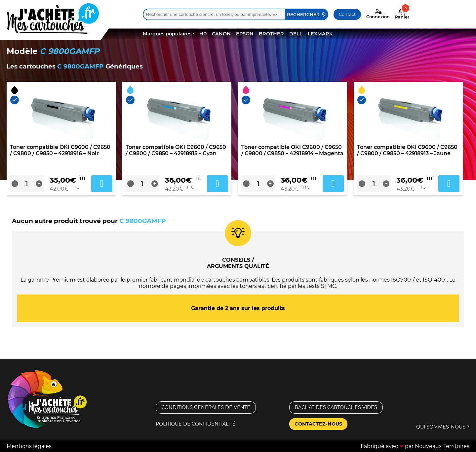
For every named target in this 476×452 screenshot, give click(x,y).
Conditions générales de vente (206, 407)
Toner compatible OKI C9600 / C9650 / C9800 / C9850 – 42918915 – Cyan (176, 150)
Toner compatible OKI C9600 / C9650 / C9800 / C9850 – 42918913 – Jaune (407, 150)
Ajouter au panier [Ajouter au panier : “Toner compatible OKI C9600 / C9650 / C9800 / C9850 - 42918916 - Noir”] (102, 184)
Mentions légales (29, 446)
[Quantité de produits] (27, 184)
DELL (296, 34)
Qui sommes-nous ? (443, 427)
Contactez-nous (318, 424)
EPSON (245, 34)
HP (203, 34)
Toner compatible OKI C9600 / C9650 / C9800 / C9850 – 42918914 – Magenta (292, 150)
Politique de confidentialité (196, 424)
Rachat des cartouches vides (336, 407)
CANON (221, 34)
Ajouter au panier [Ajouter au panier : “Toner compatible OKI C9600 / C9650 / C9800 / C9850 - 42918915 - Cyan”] (218, 184)
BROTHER (271, 34)
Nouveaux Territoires (442, 446)
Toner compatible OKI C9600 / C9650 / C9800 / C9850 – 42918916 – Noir (60, 150)
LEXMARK (320, 34)
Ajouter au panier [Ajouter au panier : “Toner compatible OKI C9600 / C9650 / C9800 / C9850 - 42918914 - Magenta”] (333, 184)
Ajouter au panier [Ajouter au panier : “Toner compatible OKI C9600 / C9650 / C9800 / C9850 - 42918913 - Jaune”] (449, 184)
